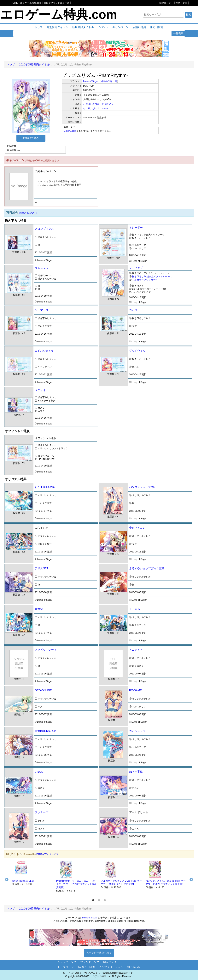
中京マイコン (137, 528)
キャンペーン (120, 27)
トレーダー (136, 228)
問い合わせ (134, 967)
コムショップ (137, 731)
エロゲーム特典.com (58, 15)
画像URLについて (29, 213)
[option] (32, 873)
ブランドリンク (90, 962)
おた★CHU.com (45, 487)
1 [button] (93, 900)
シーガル (135, 609)
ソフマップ (136, 268)
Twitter (82, 967)
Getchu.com (70, 131)
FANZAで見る (31, 138)
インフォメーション (111, 967)
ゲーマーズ (42, 310)
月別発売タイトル (57, 27)
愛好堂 (39, 609)
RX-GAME (135, 690)
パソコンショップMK (142, 487)
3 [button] (105, 900)
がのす (96, 108)
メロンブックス (44, 229)
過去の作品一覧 (109, 81)
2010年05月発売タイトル (35, 64)
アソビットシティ (46, 650)
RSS (92, 967)
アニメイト (136, 650)
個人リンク (110, 962)
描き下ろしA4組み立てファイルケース (152, 277)
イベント (103, 27)
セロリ (87, 108)
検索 (189, 15)
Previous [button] (7, 880)
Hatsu (105, 108)
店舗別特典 (139, 27)
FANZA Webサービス (47, 854)
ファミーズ (42, 812)
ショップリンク (67, 962)
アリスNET (42, 568)
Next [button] (191, 880)
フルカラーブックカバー (145, 280)
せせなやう (108, 104)
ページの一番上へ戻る (99, 953)
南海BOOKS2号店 (46, 731)
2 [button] (99, 900)
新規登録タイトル (83, 27)
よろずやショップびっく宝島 (147, 568)
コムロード (136, 310)
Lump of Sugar (91, 81)
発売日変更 (157, 27)
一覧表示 (178, 33)
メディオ (40, 390)
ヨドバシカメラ (44, 351)
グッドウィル (137, 351)
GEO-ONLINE (43, 690)
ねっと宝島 (136, 772)
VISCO (39, 772)
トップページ (66, 967)
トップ (39, 27)
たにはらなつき (91, 104)
